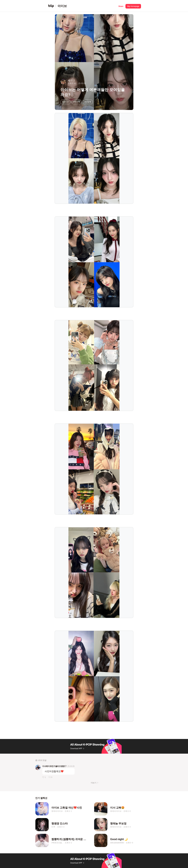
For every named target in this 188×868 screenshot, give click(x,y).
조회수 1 (68, 811)
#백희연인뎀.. (57, 843)
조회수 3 (61, 827)
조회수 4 (127, 827)
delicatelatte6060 (117, 843)
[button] (121, 6)
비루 (53, 827)
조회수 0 (127, 811)
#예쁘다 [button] (77, 102)
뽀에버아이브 (57, 811)
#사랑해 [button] (88, 102)
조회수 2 (68, 843)
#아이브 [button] (65, 102)
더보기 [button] (93, 783)
